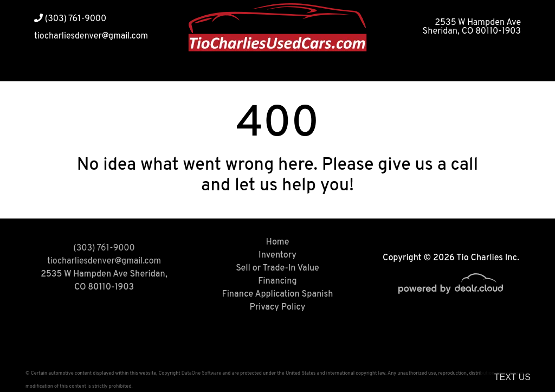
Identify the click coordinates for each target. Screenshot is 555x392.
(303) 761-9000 (70, 19)
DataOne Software (201, 373)
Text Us (512, 377)
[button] (422, 68)
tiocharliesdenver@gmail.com (91, 36)
